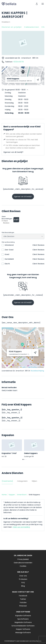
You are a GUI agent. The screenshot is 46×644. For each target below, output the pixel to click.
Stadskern (6, 22)
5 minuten (23, 579)
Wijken (34, 481)
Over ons (23, 576)
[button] (22, 344)
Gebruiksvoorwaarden (23, 563)
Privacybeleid (23, 559)
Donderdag (9, 106)
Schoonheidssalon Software (23, 626)
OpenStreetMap (32, 367)
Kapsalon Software (23, 616)
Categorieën (22, 481)
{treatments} (7, 481)
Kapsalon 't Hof (9, 453)
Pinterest (23, 606)
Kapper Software (23, 629)
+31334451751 (18, 62)
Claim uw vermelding (21, 527)
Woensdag (9, 103)
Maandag (9, 96)
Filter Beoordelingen (8, 233)
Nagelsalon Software (23, 622)
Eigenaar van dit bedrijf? (13, 152)
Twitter (23, 599)
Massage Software (23, 633)
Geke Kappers (31, 453)
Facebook (23, 596)
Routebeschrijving (37, 371)
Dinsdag (8, 99)
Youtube (23, 602)
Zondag (8, 93)
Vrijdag (8, 110)
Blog (23, 586)
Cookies (23, 566)
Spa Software (23, 619)
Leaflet (23, 367)
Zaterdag (9, 113)
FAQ (23, 583)
